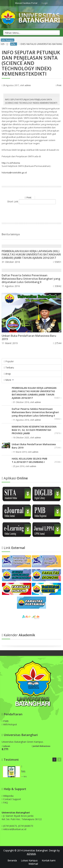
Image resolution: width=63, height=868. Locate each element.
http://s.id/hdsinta (11, 163)
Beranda (12, 860)
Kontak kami (49, 860)
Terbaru (9, 368)
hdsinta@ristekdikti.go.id (14, 173)
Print (59, 85)
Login (45, 3)
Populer (9, 361)
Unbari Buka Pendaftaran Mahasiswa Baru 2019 (29, 337)
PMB (5, 721)
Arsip (7, 374)
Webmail (33, 864)
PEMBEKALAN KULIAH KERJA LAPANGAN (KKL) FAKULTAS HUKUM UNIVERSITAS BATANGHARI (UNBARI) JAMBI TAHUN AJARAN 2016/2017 (31, 254)
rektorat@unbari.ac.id (15, 829)
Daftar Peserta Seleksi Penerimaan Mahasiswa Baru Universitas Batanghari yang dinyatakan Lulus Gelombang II (31, 279)
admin (28, 85)
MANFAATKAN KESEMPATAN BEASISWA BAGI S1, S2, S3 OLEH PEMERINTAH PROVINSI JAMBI (34, 430)
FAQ (5, 803)
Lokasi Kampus (29, 860)
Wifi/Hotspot (9, 724)
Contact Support (11, 799)
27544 (57, 343)
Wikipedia (8, 796)
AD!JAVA (31, 854)
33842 (57, 286)
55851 (57, 262)
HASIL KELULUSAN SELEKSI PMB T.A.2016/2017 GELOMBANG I (29, 460)
